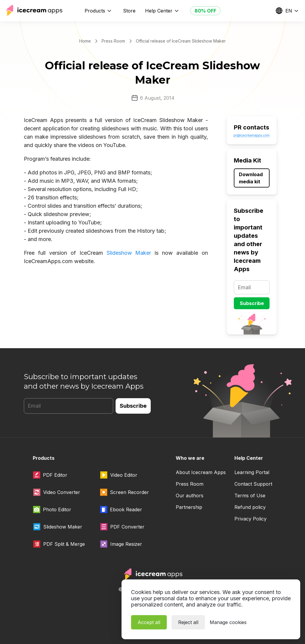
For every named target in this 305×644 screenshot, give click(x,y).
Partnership (189, 507)
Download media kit (251, 178)
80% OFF (205, 11)
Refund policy (250, 507)
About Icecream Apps (201, 472)
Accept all (149, 622)
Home (85, 41)
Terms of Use (250, 495)
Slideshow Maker (129, 253)
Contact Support (253, 484)
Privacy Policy (250, 519)
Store (129, 11)
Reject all (188, 622)
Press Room (113, 41)
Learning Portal (252, 472)
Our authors (190, 495)
